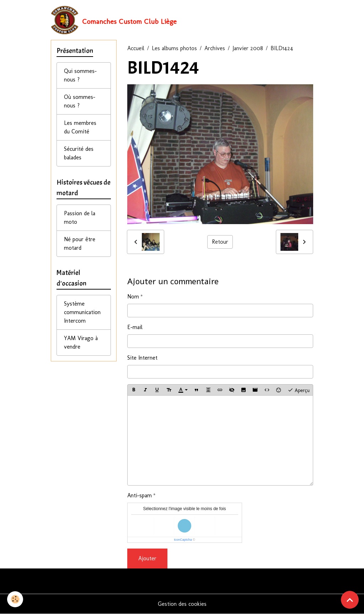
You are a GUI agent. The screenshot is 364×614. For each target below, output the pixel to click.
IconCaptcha (183, 540)
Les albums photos (174, 48)
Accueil (136, 48)
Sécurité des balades (79, 153)
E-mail (135, 327)
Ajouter (147, 558)
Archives (215, 48)
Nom (133, 297)
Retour (220, 242)
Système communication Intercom (82, 312)
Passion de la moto (80, 218)
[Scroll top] (350, 600)
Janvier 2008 (248, 48)
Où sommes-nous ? (80, 101)
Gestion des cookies (182, 604)
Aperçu (299, 390)
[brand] (114, 20)
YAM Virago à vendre (81, 342)
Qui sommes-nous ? (80, 75)
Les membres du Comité (80, 127)
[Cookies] (15, 599)
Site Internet (142, 358)
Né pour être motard (80, 244)
